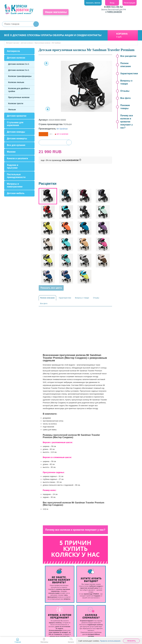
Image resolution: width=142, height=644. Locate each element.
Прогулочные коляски (19, 97)
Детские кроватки (17, 116)
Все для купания (16, 145)
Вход (112, 3)
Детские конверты (17, 138)
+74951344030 (114, 12)
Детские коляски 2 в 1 (19, 64)
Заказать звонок (93, 3)
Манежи (11, 152)
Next (48, 109)
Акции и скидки (76, 35)
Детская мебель (16, 193)
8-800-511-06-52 (113, 7)
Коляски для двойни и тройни (19, 90)
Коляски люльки (16, 82)
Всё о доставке (15, 35)
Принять (131, 641)
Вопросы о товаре (82, 298)
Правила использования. (110, 641)
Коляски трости (16, 103)
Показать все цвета (51, 288)
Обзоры (58, 35)
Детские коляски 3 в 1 (19, 70)
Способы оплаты (40, 35)
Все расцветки (128, 56)
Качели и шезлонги (17, 158)
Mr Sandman (62, 129)
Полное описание (47, 298)
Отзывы (96, 298)
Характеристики (65, 298)
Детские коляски (16, 58)
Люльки (12, 110)
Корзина (122, 34)
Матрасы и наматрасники (15, 185)
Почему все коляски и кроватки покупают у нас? (127, 122)
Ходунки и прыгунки (13, 166)
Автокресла (13, 51)
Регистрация (130, 3)
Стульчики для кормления (15, 124)
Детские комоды (16, 132)
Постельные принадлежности (16, 176)
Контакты (94, 35)
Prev (46, 63)
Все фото (44, 304)
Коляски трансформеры (20, 76)
